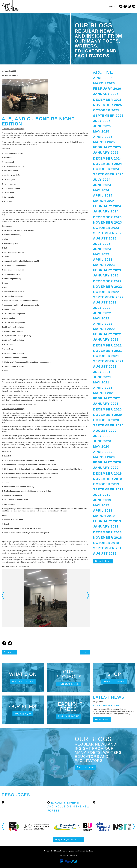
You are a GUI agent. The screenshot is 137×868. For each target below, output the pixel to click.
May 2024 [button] (101, 190)
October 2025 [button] (106, 110)
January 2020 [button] (106, 468)
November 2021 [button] (107, 351)
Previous (9, 652)
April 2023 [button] (103, 260)
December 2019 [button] (107, 474)
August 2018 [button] (105, 553)
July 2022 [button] (102, 308)
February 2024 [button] (107, 206)
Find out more (23, 681)
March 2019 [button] (104, 516)
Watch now (23, 714)
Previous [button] (3, 595)
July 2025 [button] (102, 121)
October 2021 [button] (106, 356)
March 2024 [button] (104, 201)
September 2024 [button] (108, 174)
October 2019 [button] (106, 484)
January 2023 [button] (106, 275)
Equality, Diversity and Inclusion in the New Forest (68, 807)
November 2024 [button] (107, 164)
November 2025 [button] (107, 105)
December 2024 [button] (107, 158)
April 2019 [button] (103, 510)
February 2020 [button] (107, 462)
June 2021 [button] (102, 377)
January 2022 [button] (106, 339)
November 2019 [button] (107, 479)
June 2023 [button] (102, 249)
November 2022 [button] (107, 287)
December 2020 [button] (107, 409)
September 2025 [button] (108, 116)
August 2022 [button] (105, 302)
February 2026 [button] (107, 89)
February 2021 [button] (107, 398)
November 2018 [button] (107, 538)
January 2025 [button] (106, 153)
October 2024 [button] (106, 169)
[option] (46, 598)
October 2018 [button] (106, 543)
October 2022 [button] (106, 292)
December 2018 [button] (107, 532)
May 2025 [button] (101, 131)
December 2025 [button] (107, 100)
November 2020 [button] (107, 415)
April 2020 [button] (103, 452)
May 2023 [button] (101, 254)
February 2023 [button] (107, 270)
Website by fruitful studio (68, 856)
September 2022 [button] (108, 297)
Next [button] (88, 595)
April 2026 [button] (103, 78)
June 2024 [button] (102, 185)
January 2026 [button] (106, 94)
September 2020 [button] (108, 425)
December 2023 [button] (107, 217)
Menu (112, 7)
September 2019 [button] (108, 489)
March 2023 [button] (104, 265)
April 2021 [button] (103, 388)
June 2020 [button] (102, 441)
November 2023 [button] (107, 222)
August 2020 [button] (105, 431)
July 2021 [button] (102, 372)
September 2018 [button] (108, 548)
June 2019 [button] (102, 500)
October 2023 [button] (106, 228)
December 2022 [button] (107, 281)
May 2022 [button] (101, 318)
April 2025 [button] (103, 137)
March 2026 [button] (104, 83)
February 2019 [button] (107, 521)
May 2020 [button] (101, 446)
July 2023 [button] (102, 244)
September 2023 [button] (108, 233)
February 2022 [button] (107, 334)
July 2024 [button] (102, 180)
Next (85, 652)
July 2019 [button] (102, 495)
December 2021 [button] (107, 345)
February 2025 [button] (107, 147)
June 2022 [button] (102, 313)
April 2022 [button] (103, 324)
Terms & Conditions (86, 851)
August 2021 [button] (105, 367)
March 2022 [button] (104, 329)
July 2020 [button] (102, 436)
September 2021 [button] (108, 361)
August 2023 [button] (105, 238)
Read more (102, 720)
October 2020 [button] (106, 420)
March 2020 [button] (104, 457)
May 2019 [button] (101, 505)
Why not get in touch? (68, 839)
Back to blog (103, 561)
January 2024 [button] (106, 211)
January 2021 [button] (106, 404)
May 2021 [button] (101, 382)
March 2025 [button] (104, 142)
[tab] (114, 78)
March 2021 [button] (104, 393)
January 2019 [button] (106, 526)
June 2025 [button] (102, 126)
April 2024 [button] (103, 195)
